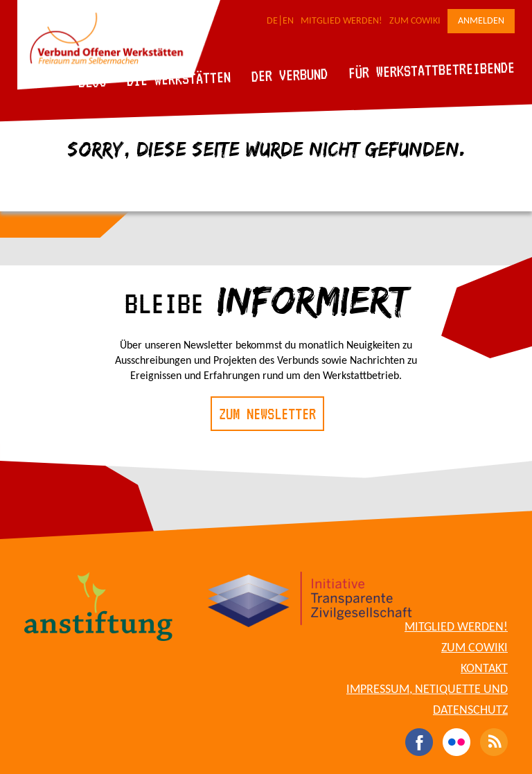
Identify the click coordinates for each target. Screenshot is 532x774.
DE (272, 21)
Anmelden (481, 21)
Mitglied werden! (342, 21)
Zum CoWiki (415, 21)
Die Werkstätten (179, 79)
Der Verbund (290, 75)
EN (288, 21)
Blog (92, 81)
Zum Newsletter (267, 414)
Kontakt (484, 669)
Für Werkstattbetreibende (431, 69)
